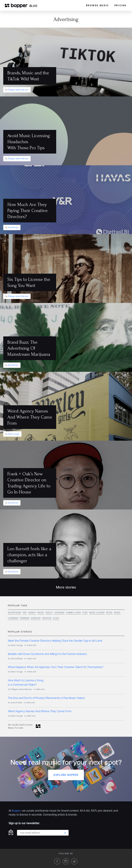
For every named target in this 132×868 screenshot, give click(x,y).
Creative (47, 618)
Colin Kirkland (17, 659)
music (41, 612)
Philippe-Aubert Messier (21, 689)
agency (32, 612)
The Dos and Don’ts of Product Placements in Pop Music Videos (46, 698)
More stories (66, 587)
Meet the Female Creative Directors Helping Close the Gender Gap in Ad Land (55, 641)
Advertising (15, 612)
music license (97, 612)
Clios (56, 618)
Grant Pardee (16, 703)
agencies (36, 618)
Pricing (120, 5)
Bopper (16, 811)
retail (109, 612)
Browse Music (98, 5)
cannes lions (73, 612)
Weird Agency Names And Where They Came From (40, 711)
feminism (25, 618)
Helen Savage (17, 645)
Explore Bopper (66, 775)
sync (85, 612)
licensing (59, 612)
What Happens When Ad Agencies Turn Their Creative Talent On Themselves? (56, 667)
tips (25, 612)
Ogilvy (49, 612)
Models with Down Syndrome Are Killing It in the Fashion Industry (47, 654)
